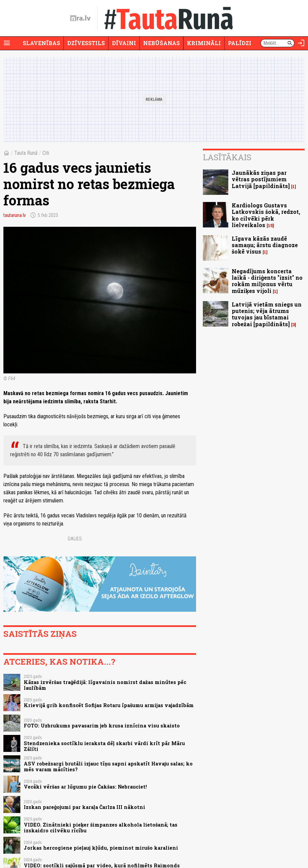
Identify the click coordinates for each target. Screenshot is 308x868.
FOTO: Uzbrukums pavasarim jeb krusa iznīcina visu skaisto (102, 726)
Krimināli (204, 43)
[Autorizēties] (301, 43)
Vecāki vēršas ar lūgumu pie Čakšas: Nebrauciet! (85, 787)
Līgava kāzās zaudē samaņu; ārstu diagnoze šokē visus (265, 245)
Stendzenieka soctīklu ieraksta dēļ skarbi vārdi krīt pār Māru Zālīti (104, 746)
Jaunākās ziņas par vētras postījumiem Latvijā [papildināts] (261, 179)
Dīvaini (124, 43)
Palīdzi (240, 43)
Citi (46, 153)
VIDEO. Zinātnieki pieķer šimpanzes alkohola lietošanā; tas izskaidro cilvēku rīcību (101, 828)
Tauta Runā (26, 153)
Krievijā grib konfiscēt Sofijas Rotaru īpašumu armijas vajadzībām (109, 705)
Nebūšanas (161, 43)
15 (270, 226)
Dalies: (75, 539)
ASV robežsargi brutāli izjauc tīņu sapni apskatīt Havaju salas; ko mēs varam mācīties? (108, 767)
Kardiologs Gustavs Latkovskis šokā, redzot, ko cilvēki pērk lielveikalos (266, 215)
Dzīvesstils (86, 43)
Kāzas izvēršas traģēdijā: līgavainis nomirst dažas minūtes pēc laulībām (105, 685)
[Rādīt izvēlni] (7, 43)
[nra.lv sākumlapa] (80, 18)
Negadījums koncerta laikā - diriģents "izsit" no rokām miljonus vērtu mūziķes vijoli (267, 281)
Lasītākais (227, 157)
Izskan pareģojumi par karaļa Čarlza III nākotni (84, 807)
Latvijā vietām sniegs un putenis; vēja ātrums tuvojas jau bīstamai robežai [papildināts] (267, 314)
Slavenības (41, 43)
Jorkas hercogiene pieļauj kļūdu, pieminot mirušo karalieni (101, 848)
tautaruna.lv (15, 215)
